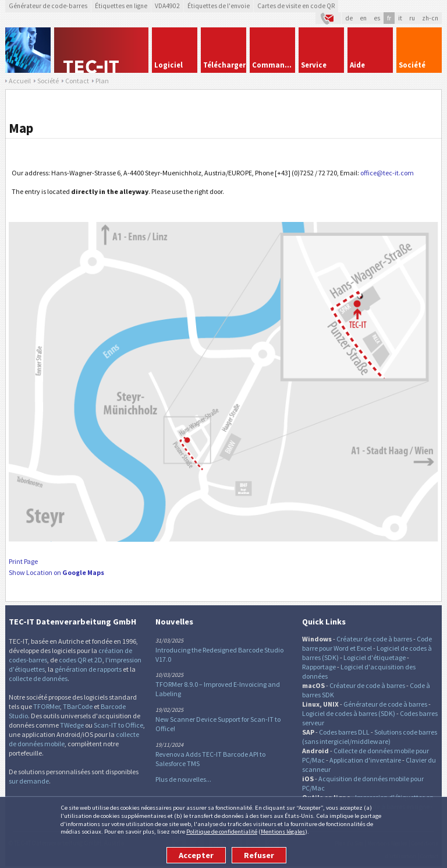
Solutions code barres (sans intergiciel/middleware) (370, 737)
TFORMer (47, 706)
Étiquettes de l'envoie (219, 6)
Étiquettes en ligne (121, 6)
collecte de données (38, 678)
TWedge (72, 725)
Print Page (23, 561)
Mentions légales (283, 831)
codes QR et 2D (81, 660)
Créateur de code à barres (374, 639)
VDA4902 (167, 6)
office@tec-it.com (387, 173)
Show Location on (56, 572)
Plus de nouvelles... (183, 779)
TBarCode (78, 706)
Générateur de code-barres (48, 6)
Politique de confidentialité (222, 831)
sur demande (29, 781)
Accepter (196, 855)
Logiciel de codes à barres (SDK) (349, 713)
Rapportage (319, 667)
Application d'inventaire (365, 760)
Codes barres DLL (344, 732)
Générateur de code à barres (385, 704)
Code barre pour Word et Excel (367, 643)
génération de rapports (88, 669)
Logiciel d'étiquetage (375, 657)
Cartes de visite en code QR (296, 6)
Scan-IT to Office (118, 725)
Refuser (259, 855)
